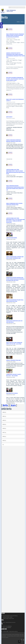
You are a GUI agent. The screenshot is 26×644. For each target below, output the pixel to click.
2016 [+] (4, 436)
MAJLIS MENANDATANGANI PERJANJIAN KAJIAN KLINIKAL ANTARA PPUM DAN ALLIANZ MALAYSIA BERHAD (15, 35)
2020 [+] (4, 420)
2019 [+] (4, 424)
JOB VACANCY (9, 117)
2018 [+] (4, 428)
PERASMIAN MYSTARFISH (12, 393)
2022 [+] (4, 412)
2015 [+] (4, 441)
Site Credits (17, 636)
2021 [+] (4, 416)
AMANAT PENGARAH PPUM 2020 (13, 360)
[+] (3, 445)
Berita (5, 405)
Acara (13, 405)
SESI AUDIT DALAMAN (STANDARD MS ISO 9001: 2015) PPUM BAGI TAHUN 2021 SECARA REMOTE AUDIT (15, 79)
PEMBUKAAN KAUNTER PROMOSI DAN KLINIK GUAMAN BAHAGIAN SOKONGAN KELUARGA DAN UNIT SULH (15, 279)
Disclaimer (22, 636)
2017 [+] (4, 432)
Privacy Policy (10, 636)
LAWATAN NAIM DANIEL (12, 238)
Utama (18, 22)
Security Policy (5, 637)
